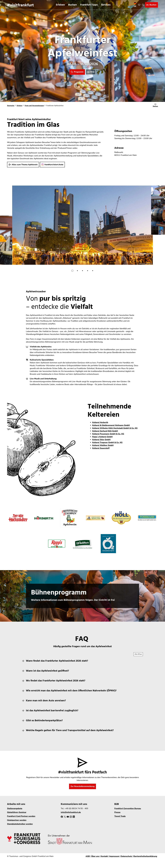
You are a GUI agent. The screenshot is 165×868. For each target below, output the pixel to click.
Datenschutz (126, 856)
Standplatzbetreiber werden (20, 824)
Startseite (11, 106)
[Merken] (155, 106)
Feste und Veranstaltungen (34, 106)
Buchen (72, 5)
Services (106, 5)
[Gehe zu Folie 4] (88, 271)
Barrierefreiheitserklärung (145, 856)
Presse (117, 812)
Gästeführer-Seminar (17, 812)
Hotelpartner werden (17, 820)
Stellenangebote (15, 808)
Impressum (114, 856)
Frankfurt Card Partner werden (21, 816)
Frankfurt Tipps (89, 5)
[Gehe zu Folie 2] (77, 271)
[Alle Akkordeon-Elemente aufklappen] (138, 654)
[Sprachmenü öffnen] (135, 5)
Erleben (60, 5)
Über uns (95, 856)
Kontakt (104, 856)
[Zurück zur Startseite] (20, 5)
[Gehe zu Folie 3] (82, 271)
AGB (88, 856)
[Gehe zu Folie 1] (72, 271)
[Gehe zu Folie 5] (93, 271)
